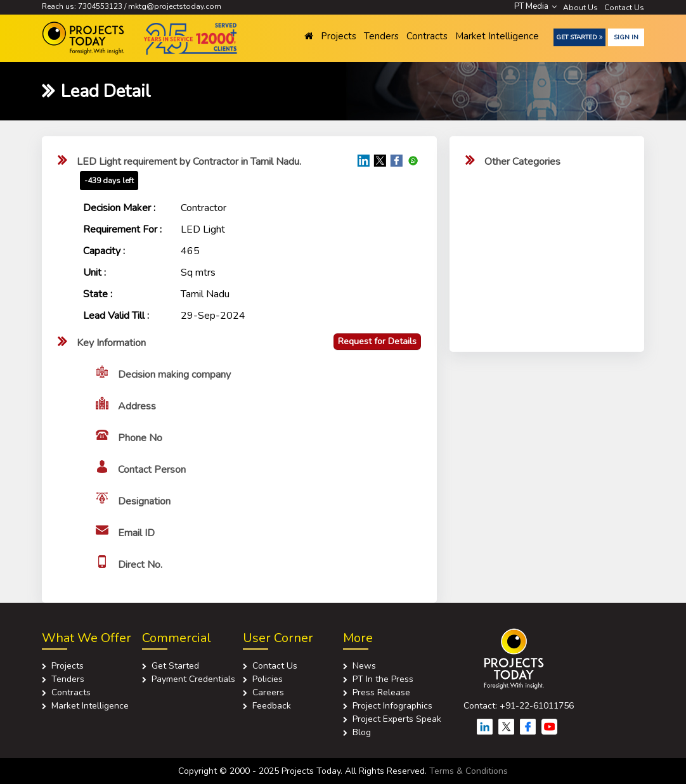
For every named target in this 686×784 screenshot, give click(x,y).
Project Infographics (392, 706)
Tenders (381, 36)
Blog (362, 732)
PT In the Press (383, 679)
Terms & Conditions (469, 771)
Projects (339, 36)
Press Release (381, 692)
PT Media (535, 6)
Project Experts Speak (397, 719)
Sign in (626, 37)
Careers (268, 692)
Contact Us (624, 8)
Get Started (579, 37)
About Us (580, 8)
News (364, 666)
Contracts (427, 36)
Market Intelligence (497, 36)
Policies (268, 679)
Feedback (272, 706)
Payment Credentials (193, 679)
